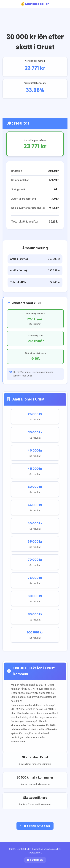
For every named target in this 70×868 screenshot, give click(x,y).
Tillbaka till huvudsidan (35, 826)
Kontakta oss (35, 860)
